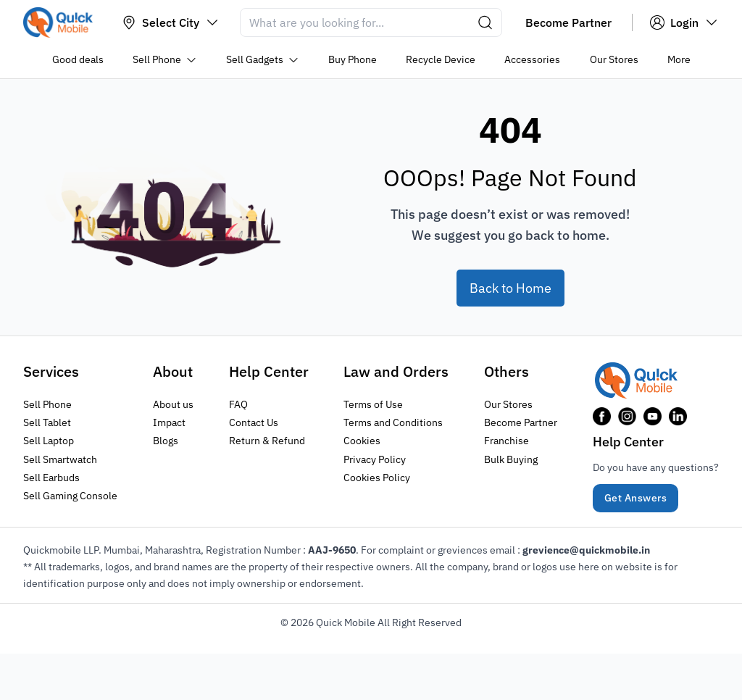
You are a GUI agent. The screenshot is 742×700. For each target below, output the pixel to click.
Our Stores (508, 404)
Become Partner (521, 422)
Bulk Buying (511, 459)
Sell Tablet (47, 422)
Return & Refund (267, 441)
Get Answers (636, 498)
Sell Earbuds (51, 477)
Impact (169, 422)
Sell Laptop (49, 441)
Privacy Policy (375, 459)
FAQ (238, 404)
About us (173, 404)
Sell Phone (47, 404)
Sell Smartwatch (60, 459)
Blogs (166, 441)
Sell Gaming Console (70, 495)
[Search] (371, 22)
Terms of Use (373, 404)
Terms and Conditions (393, 422)
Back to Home (510, 288)
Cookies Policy (377, 477)
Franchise (507, 441)
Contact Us (254, 422)
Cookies (362, 441)
